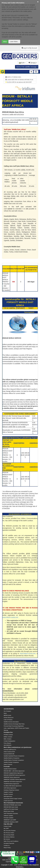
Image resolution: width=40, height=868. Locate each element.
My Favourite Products (10, 831)
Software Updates (8, 816)
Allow (5, 42)
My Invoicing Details (9, 835)
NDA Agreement (8, 796)
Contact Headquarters (9, 741)
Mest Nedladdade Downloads (13, 803)
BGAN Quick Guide (9, 811)
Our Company (7, 711)
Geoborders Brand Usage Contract (13, 799)
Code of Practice (8, 720)
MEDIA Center (7, 715)
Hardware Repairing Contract (11, 790)
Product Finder (8, 826)
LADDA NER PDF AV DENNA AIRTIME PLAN (19, 80)
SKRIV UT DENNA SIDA (13, 77)
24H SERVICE (8, 745)
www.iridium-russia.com (10, 617)
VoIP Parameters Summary (11, 813)
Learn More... (14, 42)
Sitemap (6, 730)
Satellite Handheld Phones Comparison (14, 756)
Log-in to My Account (29, 48)
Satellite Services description (11, 722)
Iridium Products (8, 764)
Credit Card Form (8, 801)
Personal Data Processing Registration (14, 726)
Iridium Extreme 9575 (9, 752)
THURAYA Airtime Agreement (11, 784)
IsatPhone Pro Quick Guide (11, 809)
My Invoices (7, 839)
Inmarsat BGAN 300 (9, 754)
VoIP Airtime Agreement (10, 788)
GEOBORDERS (9, 709)
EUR (22, 63)
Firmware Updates (9, 818)
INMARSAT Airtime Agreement (12, 777)
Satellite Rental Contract (10, 769)
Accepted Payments (9, 843)
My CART (6, 828)
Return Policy (7, 848)
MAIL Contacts (8, 739)
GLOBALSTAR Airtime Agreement (13, 786)
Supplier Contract (8, 792)
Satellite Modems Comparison (12, 758)
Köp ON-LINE (8, 824)
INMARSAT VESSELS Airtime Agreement (15, 779)
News (5, 713)
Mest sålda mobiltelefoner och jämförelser (18, 747)
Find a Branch (7, 743)
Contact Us (7, 845)
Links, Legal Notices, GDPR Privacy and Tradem (16, 728)
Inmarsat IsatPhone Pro (10, 750)
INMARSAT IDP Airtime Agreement (13, 782)
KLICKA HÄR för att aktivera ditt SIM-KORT (19, 82)
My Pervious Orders (9, 833)
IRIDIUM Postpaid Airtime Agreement (13, 773)
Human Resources (9, 718)
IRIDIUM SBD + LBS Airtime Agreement (14, 771)
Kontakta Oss (8, 732)
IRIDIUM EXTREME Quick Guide (12, 805)
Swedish (20, 854)
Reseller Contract (8, 794)
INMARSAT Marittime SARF (11, 822)
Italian (20, 852)
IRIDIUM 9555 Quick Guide (11, 807)
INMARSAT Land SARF (10, 820)
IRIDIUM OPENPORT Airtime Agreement (14, 775)
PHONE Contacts (8, 735)
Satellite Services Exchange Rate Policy (14, 724)
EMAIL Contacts (8, 737)
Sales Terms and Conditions (11, 841)
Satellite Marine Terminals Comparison (14, 760)
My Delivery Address (9, 837)
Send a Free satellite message (27, 67)
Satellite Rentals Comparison (11, 762)
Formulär (7, 766)
